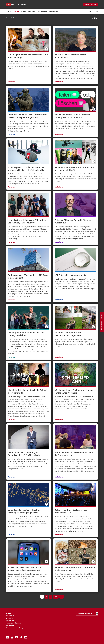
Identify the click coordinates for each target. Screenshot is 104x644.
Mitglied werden (90, 5)
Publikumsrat (54, 11)
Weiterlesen (12, 82)
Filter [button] (95, 18)
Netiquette (10, 621)
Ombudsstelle (42, 11)
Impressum (10, 616)
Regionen (32, 11)
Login (91, 11)
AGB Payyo (10, 625)
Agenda (24, 11)
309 (56, 597)
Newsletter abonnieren (87, 613)
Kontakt (9, 613)
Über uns (9, 11)
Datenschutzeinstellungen (15, 628)
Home (8, 18)
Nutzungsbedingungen (14, 623)
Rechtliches (10, 618)
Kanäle (17, 11)
